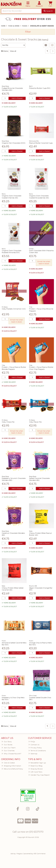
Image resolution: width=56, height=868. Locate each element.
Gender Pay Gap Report (39, 775)
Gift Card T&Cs (35, 772)
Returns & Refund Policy (12, 769)
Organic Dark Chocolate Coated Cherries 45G (12, 197)
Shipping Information (11, 766)
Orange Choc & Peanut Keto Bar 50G (40, 644)
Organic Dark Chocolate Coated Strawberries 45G (39, 197)
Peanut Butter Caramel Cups (41, 143)
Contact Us (34, 745)
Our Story (7, 742)
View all (13, 51)
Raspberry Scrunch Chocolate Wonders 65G (14, 479)
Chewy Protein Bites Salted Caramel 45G (13, 589)
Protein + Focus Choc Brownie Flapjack (41, 310)
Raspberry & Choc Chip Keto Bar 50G (13, 698)
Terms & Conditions (37, 751)
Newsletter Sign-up (37, 763)
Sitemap (33, 754)
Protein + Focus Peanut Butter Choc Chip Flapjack (41, 368)
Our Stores (7, 745)
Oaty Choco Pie (8, 422)
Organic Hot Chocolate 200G (14, 143)
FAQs (32, 742)
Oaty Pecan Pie (35, 422)
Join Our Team (9, 748)
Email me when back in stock (44, 262)
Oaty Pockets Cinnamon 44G (14, 309)
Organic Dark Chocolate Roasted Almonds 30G (12, 251)
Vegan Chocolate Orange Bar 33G (41, 589)
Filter (28, 32)
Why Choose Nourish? (11, 754)
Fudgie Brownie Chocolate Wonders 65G (12, 89)
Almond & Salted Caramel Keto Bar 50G (14, 644)
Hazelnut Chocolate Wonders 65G (13, 534)
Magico (19, 854)
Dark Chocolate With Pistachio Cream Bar (41, 251)
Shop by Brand (36, 769)
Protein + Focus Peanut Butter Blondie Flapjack (14, 368)
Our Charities (8, 751)
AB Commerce (39, 854)
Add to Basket (17, 98)
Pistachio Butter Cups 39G (40, 88)
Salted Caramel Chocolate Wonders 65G (39, 479)
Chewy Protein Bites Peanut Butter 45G (40, 534)
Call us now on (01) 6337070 (28, 832)
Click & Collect (8, 763)
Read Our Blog (36, 766)
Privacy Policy (35, 748)
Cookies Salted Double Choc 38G (40, 698)
